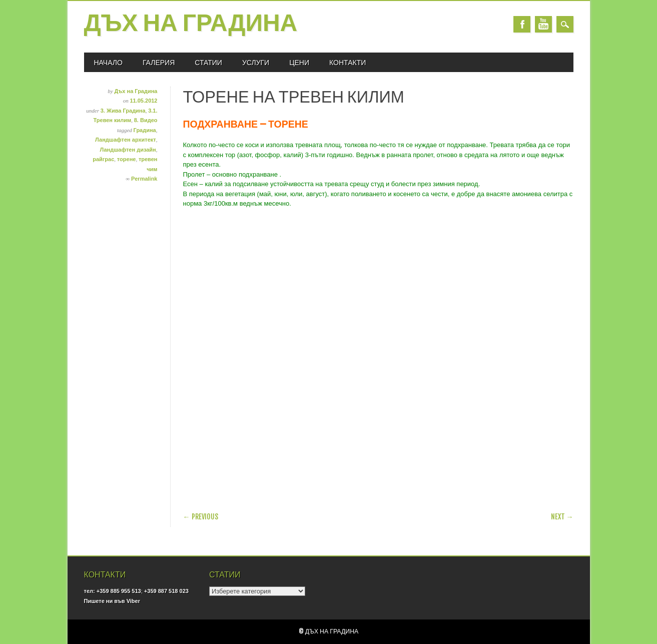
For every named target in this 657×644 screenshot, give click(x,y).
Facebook (522, 24)
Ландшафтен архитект (126, 140)
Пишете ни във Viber (112, 601)
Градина (145, 130)
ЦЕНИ (299, 62)
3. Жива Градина (123, 111)
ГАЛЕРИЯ (159, 62)
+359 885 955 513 (119, 591)
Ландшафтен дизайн (128, 150)
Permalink (144, 179)
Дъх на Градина (191, 24)
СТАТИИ (208, 62)
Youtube (543, 24)
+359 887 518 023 (166, 591)
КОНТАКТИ (348, 62)
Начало (108, 62)
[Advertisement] (300, 473)
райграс (103, 159)
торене (127, 159)
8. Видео (146, 120)
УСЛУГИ (256, 62)
